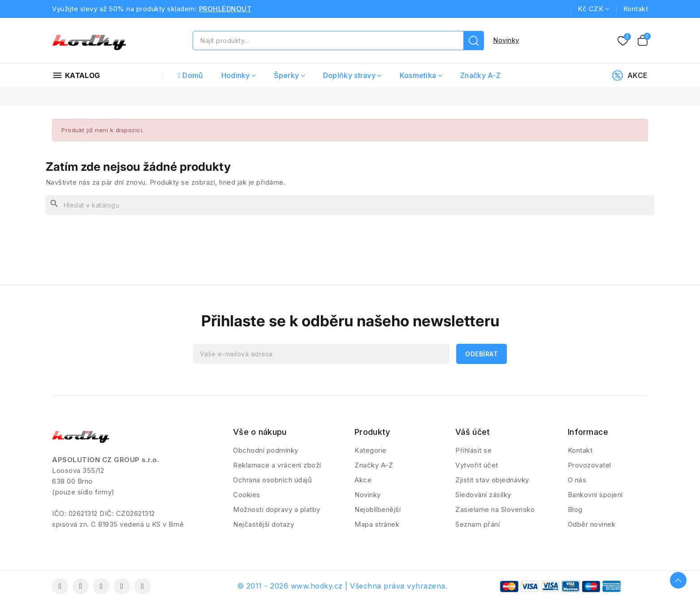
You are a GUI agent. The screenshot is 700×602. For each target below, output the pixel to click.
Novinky (506, 40)
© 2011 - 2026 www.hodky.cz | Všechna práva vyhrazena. (342, 586)
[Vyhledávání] (350, 205)
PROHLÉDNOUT (225, 9)
